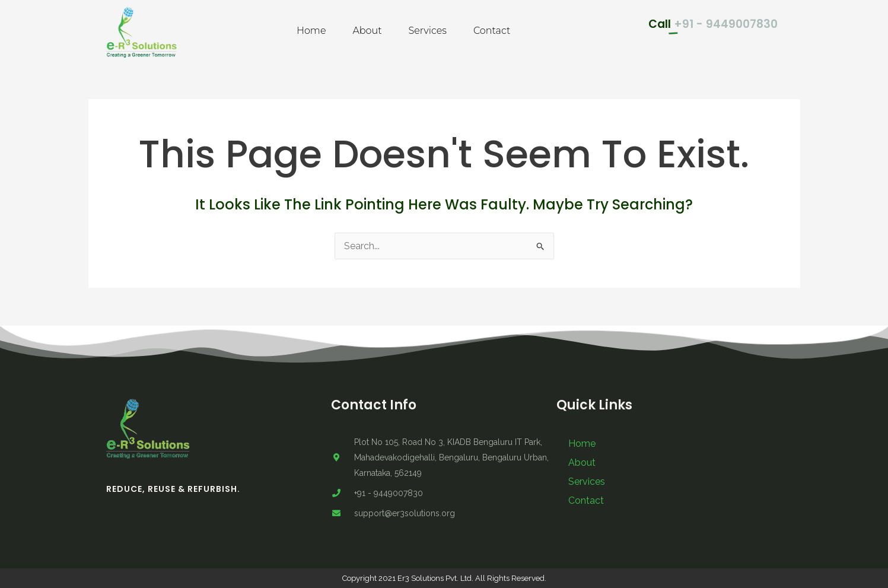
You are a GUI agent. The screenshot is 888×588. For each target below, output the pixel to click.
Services (428, 31)
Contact (492, 31)
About (367, 31)
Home (311, 31)
